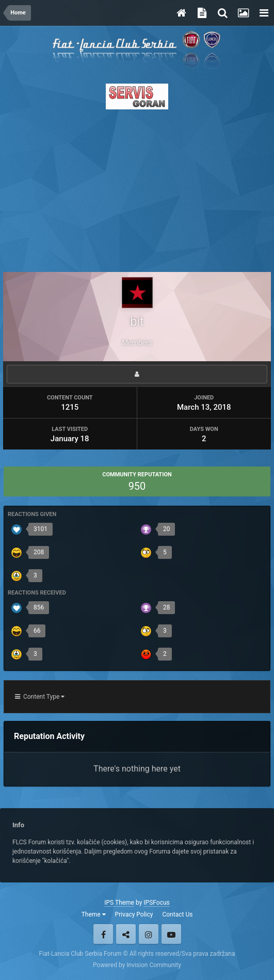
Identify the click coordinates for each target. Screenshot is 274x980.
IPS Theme (119, 903)
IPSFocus (156, 903)
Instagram (149, 934)
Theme (94, 914)
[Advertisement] (137, 188)
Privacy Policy (134, 914)
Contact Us (177, 914)
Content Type (40, 697)
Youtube (171, 934)
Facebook (103, 934)
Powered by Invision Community (137, 965)
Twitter (126, 934)
